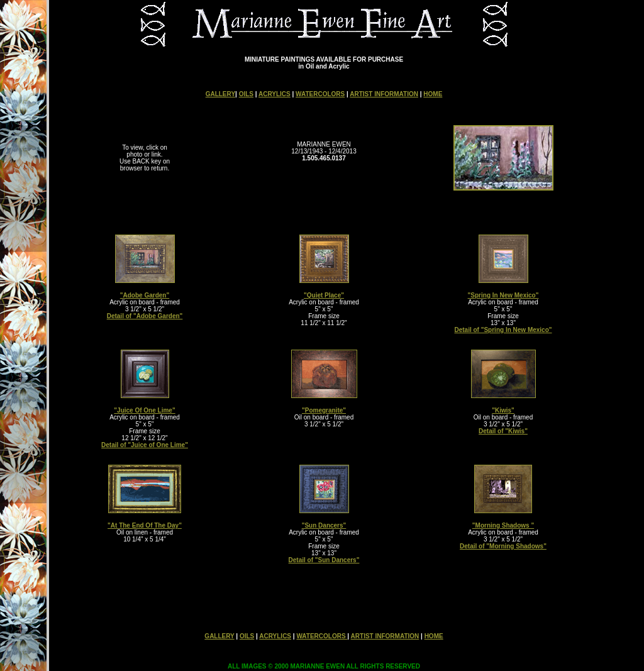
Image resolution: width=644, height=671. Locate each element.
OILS (246, 94)
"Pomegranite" (324, 410)
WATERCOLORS (320, 94)
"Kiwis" (503, 410)
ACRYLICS (275, 94)
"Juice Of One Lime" (144, 410)
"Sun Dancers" (324, 525)
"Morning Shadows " (503, 525)
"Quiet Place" (324, 295)
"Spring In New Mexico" (503, 295)
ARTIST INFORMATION (384, 94)
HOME (433, 94)
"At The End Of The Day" (145, 525)
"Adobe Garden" (145, 295)
